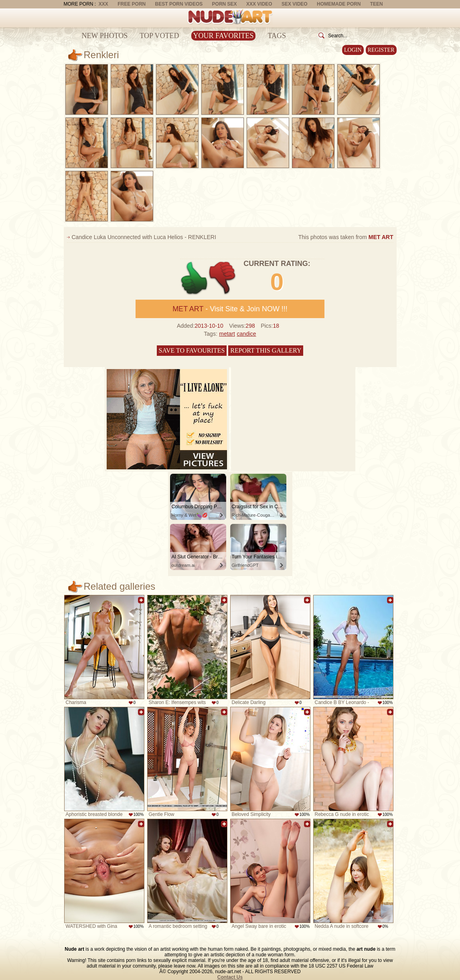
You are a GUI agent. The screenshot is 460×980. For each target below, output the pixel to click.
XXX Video (259, 4)
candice (246, 334)
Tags (277, 36)
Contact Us (230, 977)
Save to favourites (192, 350)
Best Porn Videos (179, 4)
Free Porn (132, 4)
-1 (223, 278)
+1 (194, 278)
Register (381, 50)
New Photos (105, 36)
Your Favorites (224, 36)
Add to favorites (141, 600)
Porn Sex (225, 4)
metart (227, 334)
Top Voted (159, 36)
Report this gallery (266, 350)
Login (353, 50)
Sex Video (295, 4)
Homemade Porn (339, 4)
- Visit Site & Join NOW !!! (230, 309)
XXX (103, 4)
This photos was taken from (346, 237)
